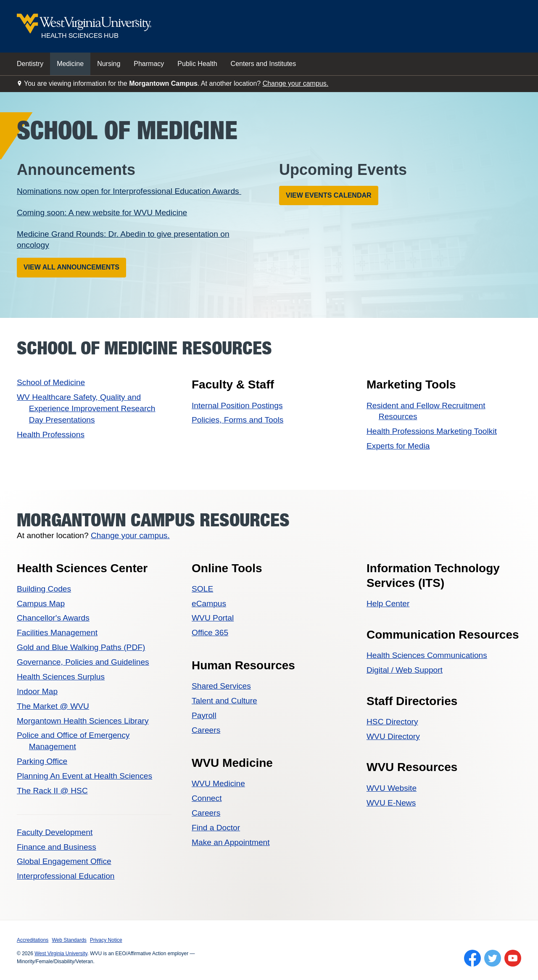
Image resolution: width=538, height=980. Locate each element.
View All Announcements (71, 267)
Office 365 (210, 633)
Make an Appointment (231, 842)
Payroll (204, 715)
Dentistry (30, 64)
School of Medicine (51, 382)
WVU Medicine (218, 783)
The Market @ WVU (53, 706)
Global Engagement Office (64, 861)
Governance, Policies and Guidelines (83, 662)
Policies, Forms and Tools (237, 420)
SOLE (202, 589)
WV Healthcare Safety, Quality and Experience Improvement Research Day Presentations (86, 408)
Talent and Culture (224, 701)
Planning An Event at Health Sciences (84, 776)
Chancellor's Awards (53, 618)
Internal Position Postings (237, 405)
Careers (206, 730)
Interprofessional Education (66, 876)
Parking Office (42, 761)
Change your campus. (296, 83)
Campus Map (41, 604)
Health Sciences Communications (427, 655)
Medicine (70, 64)
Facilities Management (57, 633)
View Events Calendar (329, 195)
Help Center (388, 604)
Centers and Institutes (264, 64)
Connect (207, 798)
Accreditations (33, 940)
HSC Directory (392, 722)
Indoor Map (37, 691)
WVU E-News (391, 803)
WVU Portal (213, 618)
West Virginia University (61, 954)
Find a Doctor (216, 828)
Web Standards (69, 940)
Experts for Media (398, 446)
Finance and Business (57, 847)
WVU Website (392, 788)
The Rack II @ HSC (52, 791)
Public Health (197, 64)
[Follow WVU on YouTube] (513, 958)
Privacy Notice (106, 940)
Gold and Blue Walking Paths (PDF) (81, 647)
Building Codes (44, 589)
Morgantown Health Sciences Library (83, 721)
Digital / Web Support (405, 670)
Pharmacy (149, 64)
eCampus (209, 604)
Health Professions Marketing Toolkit (432, 431)
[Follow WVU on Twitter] (493, 958)
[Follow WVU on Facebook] (472, 958)
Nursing (109, 64)
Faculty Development (55, 832)
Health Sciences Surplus (61, 677)
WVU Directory (393, 736)
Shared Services (221, 686)
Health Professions (51, 435)
